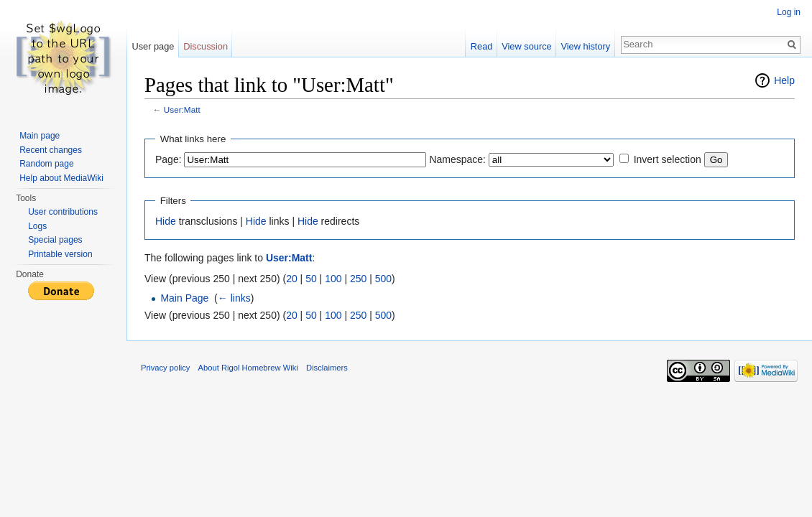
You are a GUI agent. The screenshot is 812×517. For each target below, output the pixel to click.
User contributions (63, 212)
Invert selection (668, 159)
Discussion (206, 46)
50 (311, 279)
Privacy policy (165, 368)
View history (585, 46)
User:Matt (182, 110)
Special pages (55, 240)
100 (333, 279)
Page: (169, 159)
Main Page (184, 298)
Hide (166, 221)
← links (234, 298)
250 (358, 279)
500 (383, 279)
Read (482, 46)
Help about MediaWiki (61, 178)
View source (526, 46)
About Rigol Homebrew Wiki (248, 368)
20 (292, 279)
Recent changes (51, 150)
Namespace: (457, 159)
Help (784, 80)
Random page (46, 164)
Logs (37, 226)
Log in (789, 12)
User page (153, 46)
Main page (40, 136)
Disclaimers (327, 368)
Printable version (60, 254)
